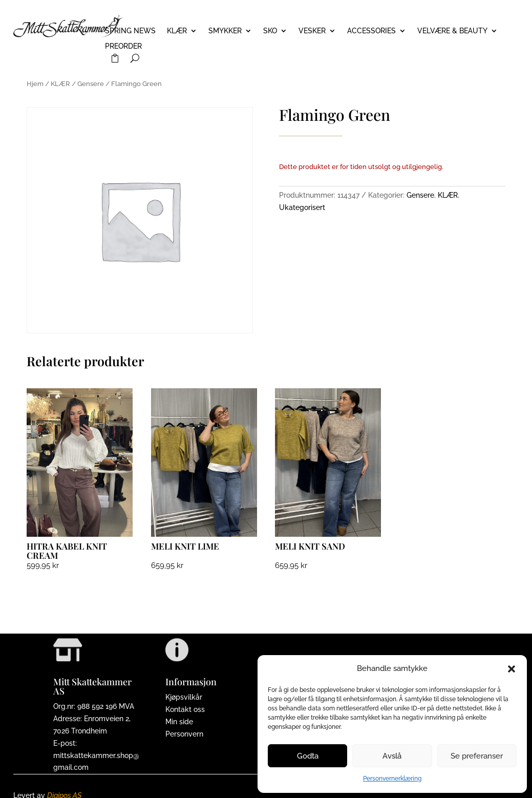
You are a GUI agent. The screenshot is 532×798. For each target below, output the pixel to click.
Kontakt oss (185, 709)
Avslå (392, 756)
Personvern (184, 734)
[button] (512, 669)
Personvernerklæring (392, 779)
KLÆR (177, 31)
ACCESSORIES (371, 31)
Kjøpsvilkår (184, 697)
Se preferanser (477, 756)
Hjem (35, 84)
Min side (179, 722)
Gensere (91, 84)
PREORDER (123, 46)
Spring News (130, 31)
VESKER (312, 31)
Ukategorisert (302, 207)
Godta (308, 756)
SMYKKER (225, 31)
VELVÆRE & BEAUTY (452, 31)
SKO (270, 31)
